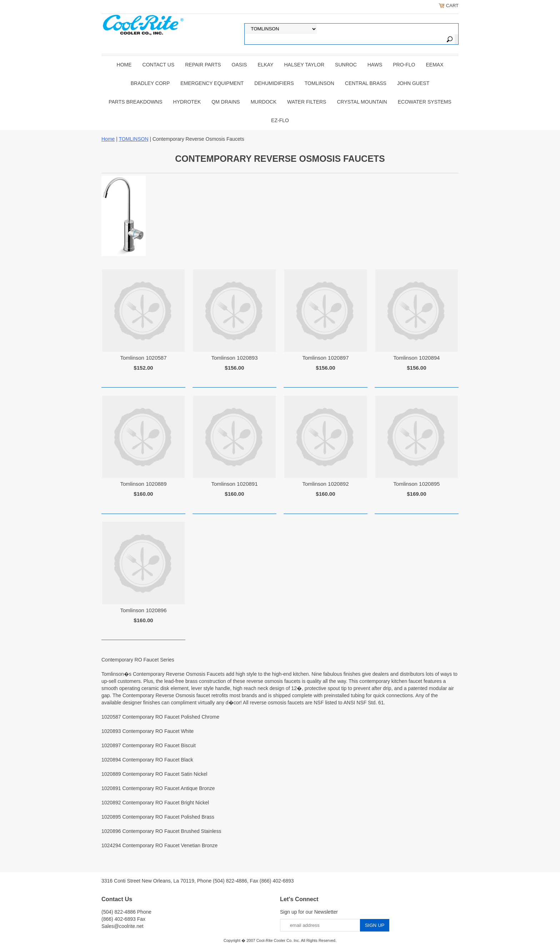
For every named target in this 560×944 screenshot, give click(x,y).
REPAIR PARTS (203, 65)
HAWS (375, 65)
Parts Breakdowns (135, 102)
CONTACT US (159, 65)
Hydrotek (187, 102)
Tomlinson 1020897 (325, 358)
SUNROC (346, 65)
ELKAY (265, 65)
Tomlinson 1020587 (143, 358)
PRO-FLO (404, 65)
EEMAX (434, 65)
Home (124, 65)
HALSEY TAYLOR (304, 65)
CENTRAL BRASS (366, 83)
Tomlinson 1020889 (143, 484)
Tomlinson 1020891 (234, 484)
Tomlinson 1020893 (234, 358)
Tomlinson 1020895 (416, 484)
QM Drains (226, 102)
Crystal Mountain (362, 102)
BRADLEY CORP (150, 83)
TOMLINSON (319, 83)
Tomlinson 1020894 (416, 358)
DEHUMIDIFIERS (274, 83)
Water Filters (307, 102)
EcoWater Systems (425, 102)
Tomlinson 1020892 (325, 484)
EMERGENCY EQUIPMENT (212, 83)
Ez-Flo (280, 120)
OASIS (239, 65)
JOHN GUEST (413, 83)
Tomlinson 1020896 (143, 610)
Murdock (264, 102)
